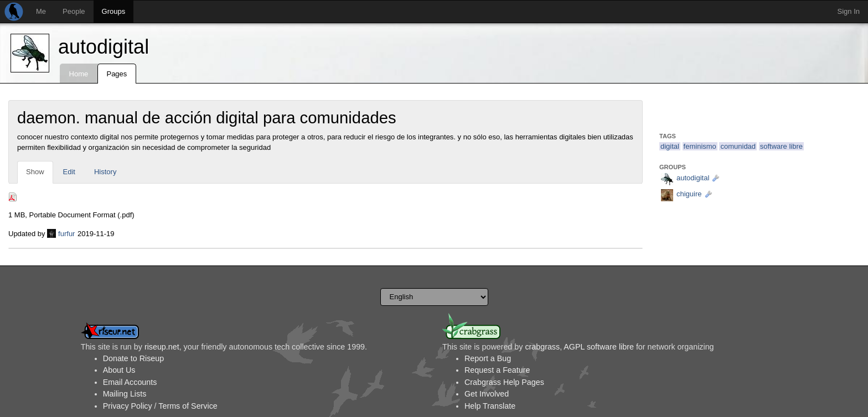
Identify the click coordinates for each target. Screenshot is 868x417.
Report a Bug (488, 358)
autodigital (104, 47)
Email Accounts (130, 382)
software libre (781, 146)
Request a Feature (497, 370)
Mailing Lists (125, 394)
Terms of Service (188, 406)
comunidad (738, 146)
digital (670, 146)
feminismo (700, 146)
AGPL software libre (599, 347)
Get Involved (487, 394)
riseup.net (162, 347)
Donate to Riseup (133, 358)
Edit (69, 172)
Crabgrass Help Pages (504, 382)
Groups (114, 11)
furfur (66, 234)
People (74, 11)
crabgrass (542, 347)
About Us (119, 370)
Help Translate (490, 406)
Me (41, 11)
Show (35, 172)
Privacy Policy (128, 406)
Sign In (849, 11)
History (105, 172)
